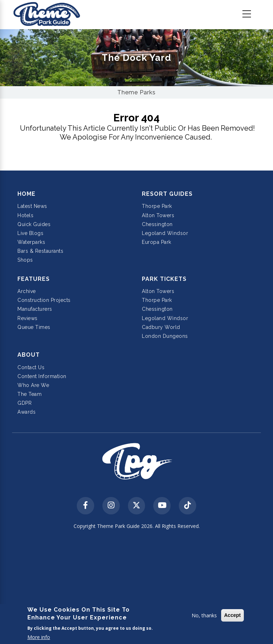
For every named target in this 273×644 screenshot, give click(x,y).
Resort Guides (167, 194)
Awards (26, 412)
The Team (30, 394)
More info (39, 637)
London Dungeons (165, 336)
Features (34, 279)
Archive (27, 291)
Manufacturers (35, 309)
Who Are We (33, 385)
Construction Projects (44, 300)
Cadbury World (161, 327)
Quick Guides (34, 224)
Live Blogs (30, 233)
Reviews (28, 318)
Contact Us (31, 367)
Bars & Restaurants (40, 251)
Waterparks (31, 242)
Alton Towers (158, 215)
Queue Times (34, 327)
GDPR (25, 403)
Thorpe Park (157, 206)
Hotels (25, 215)
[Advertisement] (136, 588)
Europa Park (157, 242)
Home (26, 194)
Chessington (157, 224)
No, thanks (204, 615)
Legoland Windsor (165, 233)
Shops (25, 260)
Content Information (42, 376)
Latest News (32, 206)
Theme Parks (136, 92)
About (29, 355)
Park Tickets (164, 279)
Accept (233, 615)
